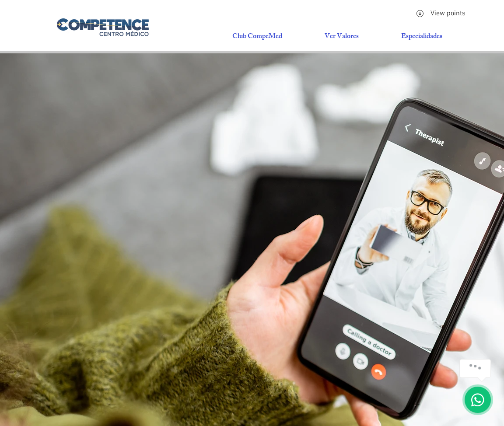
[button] (422, 37)
